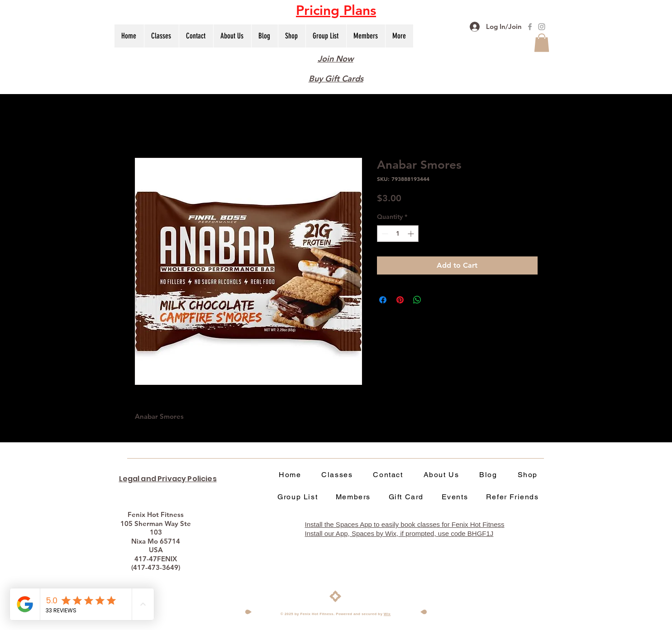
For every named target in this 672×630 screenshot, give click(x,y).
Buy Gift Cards (336, 78)
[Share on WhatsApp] (417, 300)
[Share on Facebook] (383, 300)
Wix (387, 614)
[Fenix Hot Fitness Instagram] (542, 27)
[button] (336, 10)
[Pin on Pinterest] (400, 300)
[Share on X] (434, 300)
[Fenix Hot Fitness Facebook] (530, 27)
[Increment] (412, 234)
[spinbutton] (398, 234)
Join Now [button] (336, 59)
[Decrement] (384, 234)
